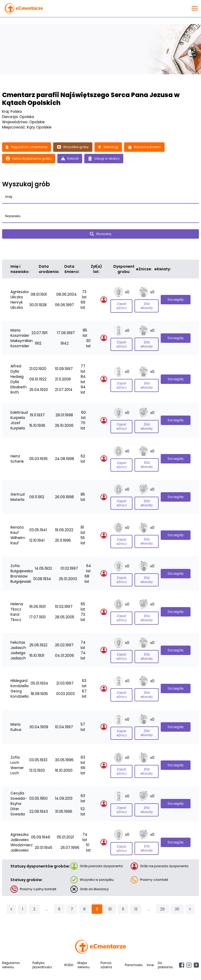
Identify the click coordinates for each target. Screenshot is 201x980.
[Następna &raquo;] (190, 879)
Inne (150, 935)
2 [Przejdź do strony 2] (34, 879)
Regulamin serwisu (11, 935)
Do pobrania (165, 935)
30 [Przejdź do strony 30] (177, 879)
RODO (69, 935)
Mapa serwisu (83, 935)
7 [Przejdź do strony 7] (72, 879)
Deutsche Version (129, 969)
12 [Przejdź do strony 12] (136, 879)
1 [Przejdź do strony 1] (23, 879)
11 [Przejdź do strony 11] (123, 879)
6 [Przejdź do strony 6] (59, 879)
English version (100, 969)
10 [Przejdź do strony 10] (110, 879)
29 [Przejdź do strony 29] (162, 879)
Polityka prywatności (42, 935)
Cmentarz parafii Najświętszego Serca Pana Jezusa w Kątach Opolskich (91, 99)
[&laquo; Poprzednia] (11, 879)
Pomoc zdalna (106, 935)
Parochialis (134, 935)
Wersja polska (71, 969)
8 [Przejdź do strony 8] (84, 879)
